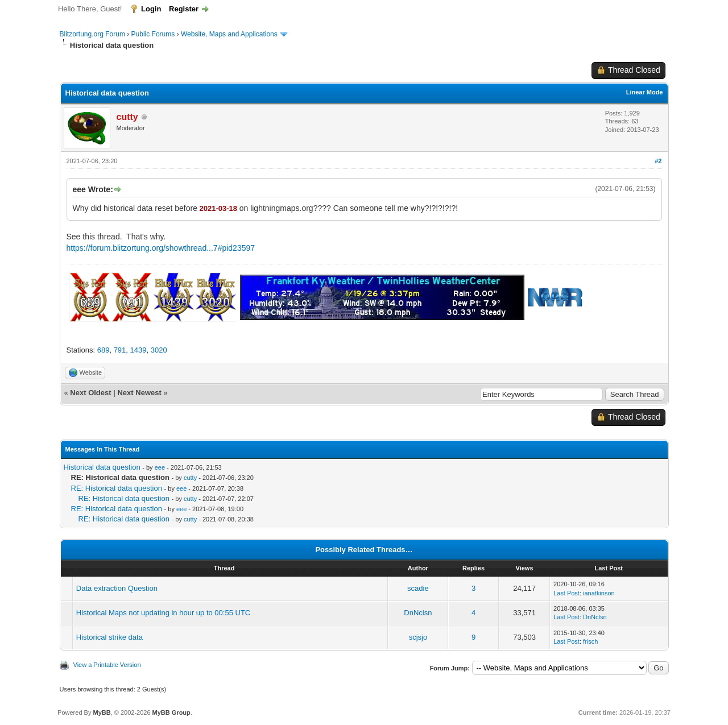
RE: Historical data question (117, 488)
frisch (590, 641)
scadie (418, 588)
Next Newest (139, 393)
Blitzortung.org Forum (92, 34)
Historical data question (102, 467)
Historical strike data (109, 637)
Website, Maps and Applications (229, 34)
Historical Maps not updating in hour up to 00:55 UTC (163, 613)
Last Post (566, 593)
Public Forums (153, 34)
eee (160, 467)
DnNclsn (418, 613)
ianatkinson (599, 593)
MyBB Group (171, 712)
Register (184, 9)
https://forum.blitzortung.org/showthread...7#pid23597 (161, 248)
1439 (138, 350)
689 (104, 350)
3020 (159, 350)
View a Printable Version (107, 665)
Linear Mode (645, 92)
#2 (658, 161)
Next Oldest (90, 393)
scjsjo (418, 637)
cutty (190, 478)
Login (151, 9)
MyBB (102, 712)
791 (120, 350)
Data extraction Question (117, 588)
